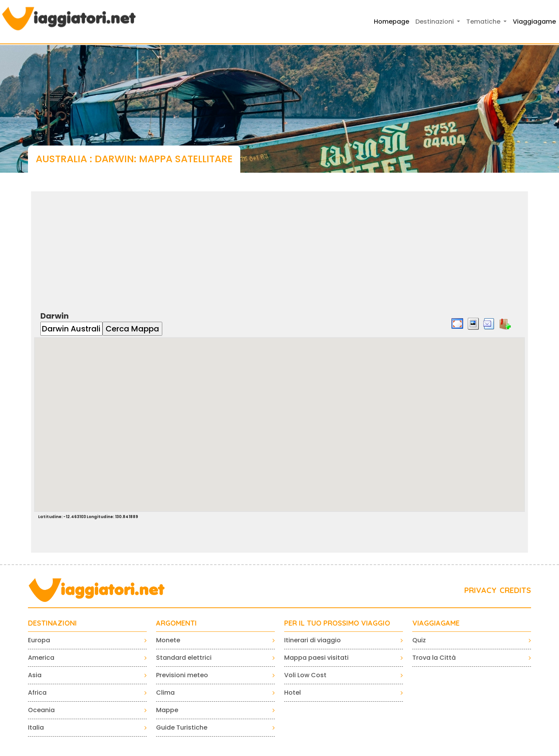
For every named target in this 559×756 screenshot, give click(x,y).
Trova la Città (434, 658)
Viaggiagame (534, 22)
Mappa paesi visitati (316, 658)
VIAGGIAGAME (436, 623)
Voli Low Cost (305, 675)
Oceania (41, 710)
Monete (168, 640)
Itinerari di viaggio (312, 640)
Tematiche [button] (484, 22)
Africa (37, 693)
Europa (39, 640)
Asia (35, 675)
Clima (165, 693)
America (41, 658)
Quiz (419, 640)
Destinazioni (52, 623)
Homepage (391, 22)
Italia (36, 727)
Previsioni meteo (182, 675)
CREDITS (515, 590)
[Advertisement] (279, 246)
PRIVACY (480, 590)
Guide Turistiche (182, 727)
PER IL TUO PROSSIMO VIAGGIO (337, 623)
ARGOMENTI (176, 623)
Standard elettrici (184, 658)
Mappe (167, 710)
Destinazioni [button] (435, 22)
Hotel (293, 693)
